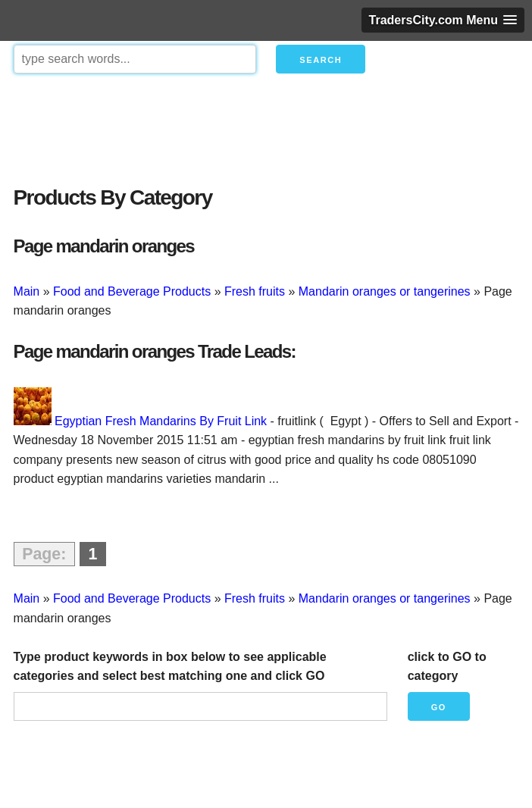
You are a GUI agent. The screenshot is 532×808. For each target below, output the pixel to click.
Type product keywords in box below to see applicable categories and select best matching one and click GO (170, 667)
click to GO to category (447, 667)
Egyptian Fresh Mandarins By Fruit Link (161, 421)
